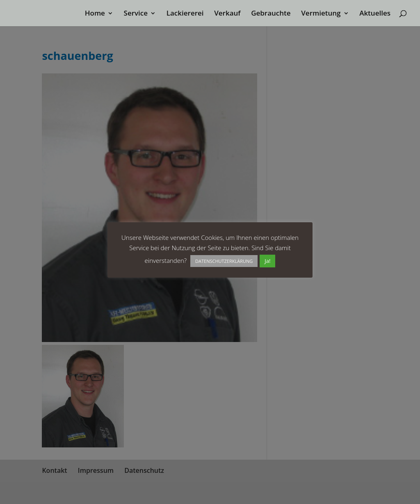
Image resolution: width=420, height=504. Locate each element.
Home (95, 14)
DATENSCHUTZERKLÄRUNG (224, 261)
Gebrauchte (271, 14)
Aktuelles (375, 14)
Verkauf (227, 14)
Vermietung (321, 14)
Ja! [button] (267, 261)
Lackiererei (185, 14)
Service (136, 14)
